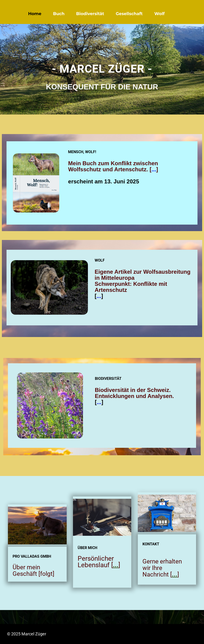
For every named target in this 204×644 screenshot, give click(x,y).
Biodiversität (90, 14)
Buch (59, 14)
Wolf (159, 14)
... (154, 169)
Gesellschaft (129, 14)
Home (35, 14)
